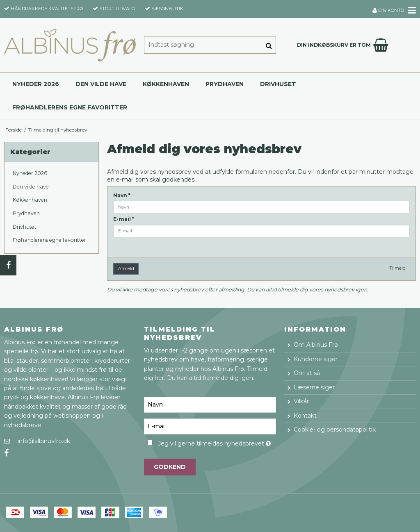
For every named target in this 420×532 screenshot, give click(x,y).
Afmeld (126, 269)
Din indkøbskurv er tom (344, 45)
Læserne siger (314, 387)
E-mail (124, 219)
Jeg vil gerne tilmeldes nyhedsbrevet (217, 442)
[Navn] (210, 404)
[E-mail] (210, 426)
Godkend (170, 467)
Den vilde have (101, 84)
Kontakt (305, 416)
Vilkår (301, 401)
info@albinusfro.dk (44, 441)
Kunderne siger (316, 359)
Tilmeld (398, 268)
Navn (122, 195)
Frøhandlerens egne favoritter (70, 107)
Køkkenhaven (166, 84)
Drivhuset (278, 84)
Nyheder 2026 (36, 84)
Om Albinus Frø (316, 345)
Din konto (388, 10)
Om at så (307, 373)
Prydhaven (225, 84)
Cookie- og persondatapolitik (335, 430)
